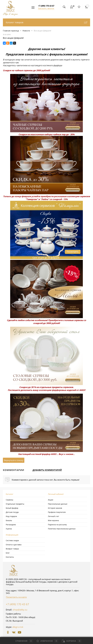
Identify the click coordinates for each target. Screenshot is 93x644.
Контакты (10, 557)
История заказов (55, 508)
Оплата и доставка (14, 545)
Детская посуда (12, 512)
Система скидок (12, 540)
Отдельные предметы (15, 504)
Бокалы (9, 520)
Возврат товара (12, 549)
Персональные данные (58, 504)
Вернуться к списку (14, 460)
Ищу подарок (11, 516)
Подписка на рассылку (57, 525)
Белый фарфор (12, 508)
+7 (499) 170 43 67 (17, 604)
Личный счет (54, 516)
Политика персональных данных (62, 529)
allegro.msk (18, 627)
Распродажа (11, 525)
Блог (8, 553)
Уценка (9, 529)
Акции (51, 500)
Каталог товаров (46, 22)
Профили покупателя (57, 512)
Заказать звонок (46, 8)
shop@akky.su (20, 610)
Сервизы (10, 500)
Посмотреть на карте (16, 597)
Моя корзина (53, 520)
